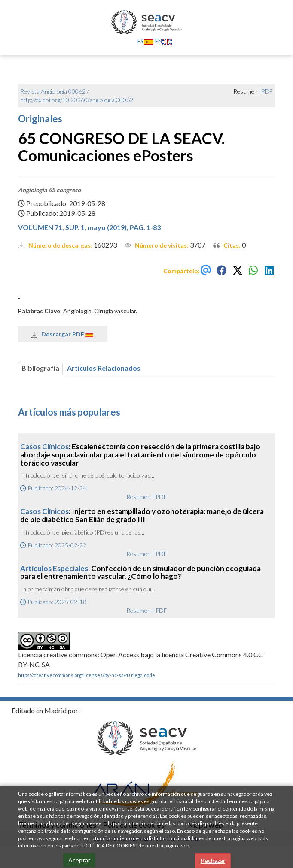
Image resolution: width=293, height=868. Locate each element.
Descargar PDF (63, 334)
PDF (267, 91)
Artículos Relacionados (104, 368)
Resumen (139, 497)
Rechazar (213, 860)
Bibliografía (40, 368)
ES (146, 41)
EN (164, 41)
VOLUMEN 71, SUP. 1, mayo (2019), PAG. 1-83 (89, 227)
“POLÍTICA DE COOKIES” (109, 845)
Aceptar (79, 860)
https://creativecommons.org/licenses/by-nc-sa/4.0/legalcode (87, 675)
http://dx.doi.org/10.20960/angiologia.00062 (77, 100)
